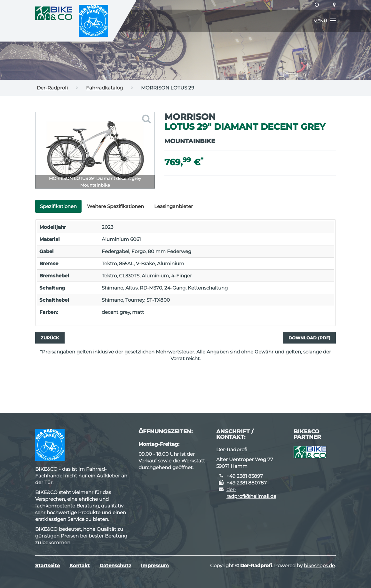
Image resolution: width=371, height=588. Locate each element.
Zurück (50, 338)
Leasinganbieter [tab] (174, 206)
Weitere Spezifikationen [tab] (115, 206)
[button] (325, 21)
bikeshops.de (319, 565)
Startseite (47, 565)
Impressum (155, 565)
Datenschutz (115, 565)
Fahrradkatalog (104, 88)
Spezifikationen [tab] (58, 206)
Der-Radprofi (52, 88)
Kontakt (80, 565)
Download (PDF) (309, 338)
